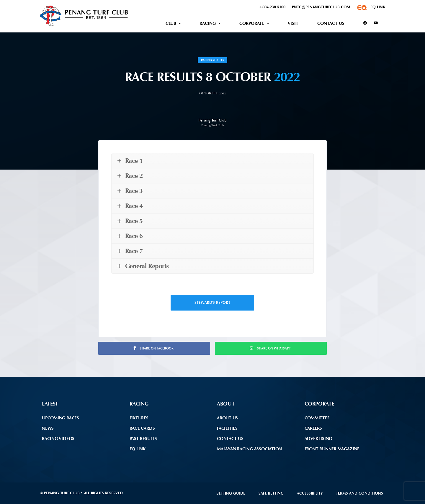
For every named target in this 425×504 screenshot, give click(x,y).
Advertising (318, 439)
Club (171, 23)
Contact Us (331, 23)
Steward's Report (212, 302)
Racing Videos (58, 439)
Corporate (252, 23)
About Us (227, 418)
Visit (293, 23)
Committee (317, 418)
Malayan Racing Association (249, 449)
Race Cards (142, 428)
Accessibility (310, 493)
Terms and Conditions (359, 493)
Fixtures (139, 418)
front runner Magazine (332, 449)
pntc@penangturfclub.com (321, 7)
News (48, 428)
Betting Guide (231, 493)
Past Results (143, 439)
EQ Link (138, 449)
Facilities (227, 428)
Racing (208, 23)
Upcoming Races (61, 418)
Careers (313, 428)
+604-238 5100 (272, 7)
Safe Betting (271, 493)
